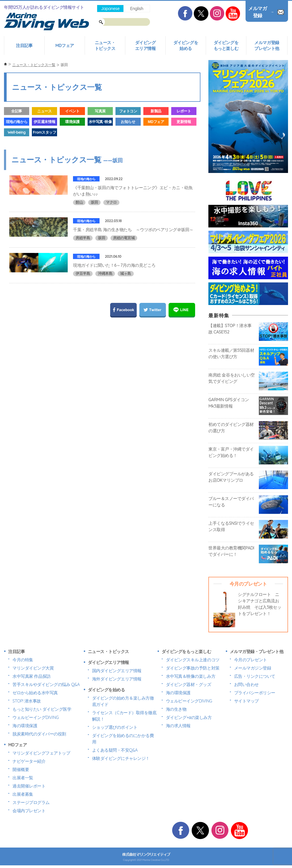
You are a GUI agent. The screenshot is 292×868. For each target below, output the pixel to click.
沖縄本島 (105, 292)
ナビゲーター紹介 (29, 761)
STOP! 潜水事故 (27, 701)
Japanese (110, 9)
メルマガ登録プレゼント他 (267, 45)
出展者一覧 (23, 778)
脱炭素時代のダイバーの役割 (39, 734)
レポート (184, 111)
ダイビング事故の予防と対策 (193, 668)
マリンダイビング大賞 (33, 668)
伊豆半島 (83, 292)
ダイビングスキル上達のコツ (193, 660)
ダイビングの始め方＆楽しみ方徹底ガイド (123, 701)
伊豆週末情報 (44, 122)
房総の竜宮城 (124, 244)
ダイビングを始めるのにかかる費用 (123, 739)
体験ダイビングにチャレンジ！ (121, 758)
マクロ (111, 202)
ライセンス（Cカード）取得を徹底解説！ (124, 716)
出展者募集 (23, 794)
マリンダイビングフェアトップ (41, 753)
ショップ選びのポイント (115, 727)
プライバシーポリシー (255, 693)
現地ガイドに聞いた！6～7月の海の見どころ (114, 284)
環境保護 (72, 122)
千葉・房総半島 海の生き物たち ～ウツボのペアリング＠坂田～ (133, 236)
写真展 (100, 111)
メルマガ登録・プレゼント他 (257, 651)
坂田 (94, 202)
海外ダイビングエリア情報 (117, 679)
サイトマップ (246, 701)
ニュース (44, 111)
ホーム (5, 64)
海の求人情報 (178, 726)
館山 (79, 202)
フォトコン (128, 111)
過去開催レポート (29, 786)
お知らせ (128, 122)
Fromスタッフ (44, 132)
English (137, 9)
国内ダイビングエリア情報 (117, 671)
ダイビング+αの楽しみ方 (189, 717)
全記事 (17, 111)
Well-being (17, 132)
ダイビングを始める (186, 45)
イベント (72, 111)
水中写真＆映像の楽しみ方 (191, 676)
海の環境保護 (25, 726)
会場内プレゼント (29, 811)
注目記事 (24, 45)
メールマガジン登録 (253, 668)
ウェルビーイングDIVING (36, 717)
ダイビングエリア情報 (145, 45)
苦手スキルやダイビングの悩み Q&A (46, 684)
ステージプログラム (31, 802)
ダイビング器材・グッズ (189, 684)
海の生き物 (176, 709)
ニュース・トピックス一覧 (34, 65)
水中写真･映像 (100, 122)
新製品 (156, 111)
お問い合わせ (246, 684)
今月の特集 (23, 660)
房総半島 (83, 244)
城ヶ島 (126, 292)
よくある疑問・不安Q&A (115, 750)
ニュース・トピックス (105, 45)
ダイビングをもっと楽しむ (226, 45)
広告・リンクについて (255, 676)
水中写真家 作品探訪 (32, 676)
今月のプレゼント (251, 660)
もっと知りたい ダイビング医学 (42, 709)
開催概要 (21, 769)
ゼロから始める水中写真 (35, 693)
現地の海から (17, 122)
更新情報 (184, 122)
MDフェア (65, 45)
